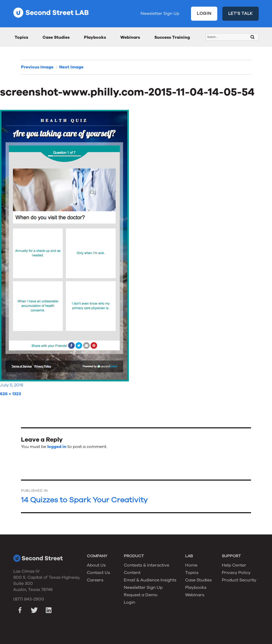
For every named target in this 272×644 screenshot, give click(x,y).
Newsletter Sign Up (160, 14)
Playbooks (95, 37)
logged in (57, 447)
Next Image (71, 67)
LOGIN (204, 14)
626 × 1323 (10, 394)
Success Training (172, 37)
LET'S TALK (241, 14)
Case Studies (56, 37)
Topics (21, 37)
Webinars (130, 37)
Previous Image (37, 67)
